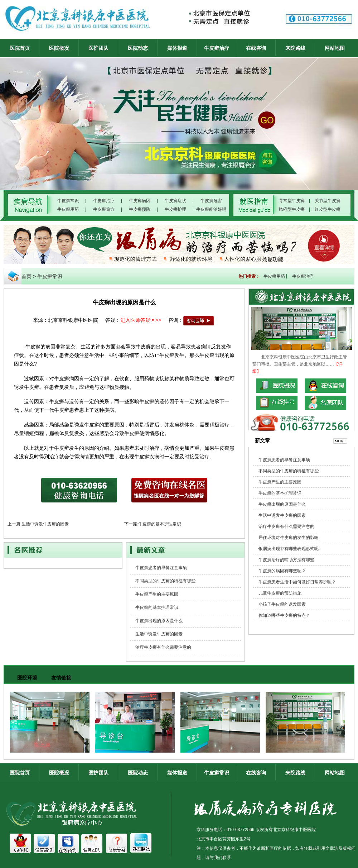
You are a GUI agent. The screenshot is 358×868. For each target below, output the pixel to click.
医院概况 (59, 48)
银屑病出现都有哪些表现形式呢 (289, 549)
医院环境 (27, 678)
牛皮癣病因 (140, 201)
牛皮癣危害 (211, 201)
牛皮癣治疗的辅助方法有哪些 (286, 560)
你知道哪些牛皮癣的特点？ (284, 615)
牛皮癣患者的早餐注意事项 (161, 568)
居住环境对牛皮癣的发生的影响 (289, 538)
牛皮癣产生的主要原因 (157, 594)
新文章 (262, 440)
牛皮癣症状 (175, 201)
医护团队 (98, 48)
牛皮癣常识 (68, 201)
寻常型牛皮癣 (292, 201)
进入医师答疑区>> (141, 320)
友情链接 (61, 678)
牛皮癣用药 (68, 209)
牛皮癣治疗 (217, 48)
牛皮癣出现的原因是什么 (159, 621)
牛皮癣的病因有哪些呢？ (282, 571)
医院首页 (20, 48)
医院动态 (138, 48)
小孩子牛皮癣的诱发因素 (282, 604)
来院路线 (295, 48)
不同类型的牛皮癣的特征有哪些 (165, 581)
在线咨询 (256, 48)
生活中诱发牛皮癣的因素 (45, 524)
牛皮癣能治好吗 (211, 209)
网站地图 (335, 48)
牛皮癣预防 (140, 209)
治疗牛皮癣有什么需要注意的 (163, 647)
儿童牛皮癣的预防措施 (280, 593)
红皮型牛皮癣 (328, 209)
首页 (26, 276)
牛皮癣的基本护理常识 (160, 524)
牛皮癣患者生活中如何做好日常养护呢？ (297, 582)
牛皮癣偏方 (104, 209)
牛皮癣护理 (175, 209)
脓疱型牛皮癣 (292, 209)
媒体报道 (177, 48)
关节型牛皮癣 (328, 201)
